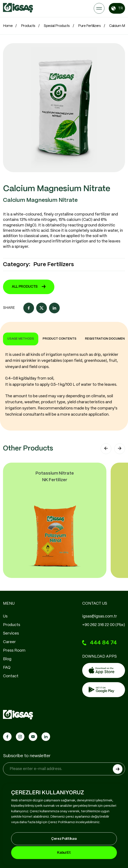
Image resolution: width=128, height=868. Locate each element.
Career (9, 642)
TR (117, 8)
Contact (11, 676)
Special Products (57, 26)
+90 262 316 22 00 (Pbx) (104, 625)
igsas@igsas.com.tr (100, 616)
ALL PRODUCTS (29, 287)
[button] (106, 449)
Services (11, 633)
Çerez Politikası (64, 839)
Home (8, 26)
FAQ (7, 668)
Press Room (14, 651)
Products (28, 26)
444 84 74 (100, 643)
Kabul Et (64, 853)
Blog (7, 659)
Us (5, 616)
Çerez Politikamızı (62, 822)
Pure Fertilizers (89, 26)
